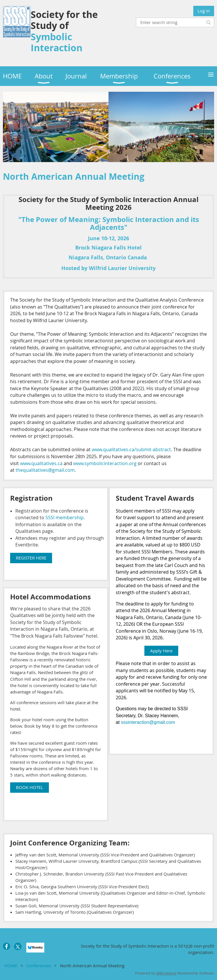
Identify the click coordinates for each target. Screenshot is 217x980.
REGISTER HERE (31, 558)
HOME (11, 966)
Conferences (39, 966)
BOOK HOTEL (30, 787)
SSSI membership (65, 517)
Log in (204, 11)
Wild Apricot (166, 973)
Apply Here (161, 651)
